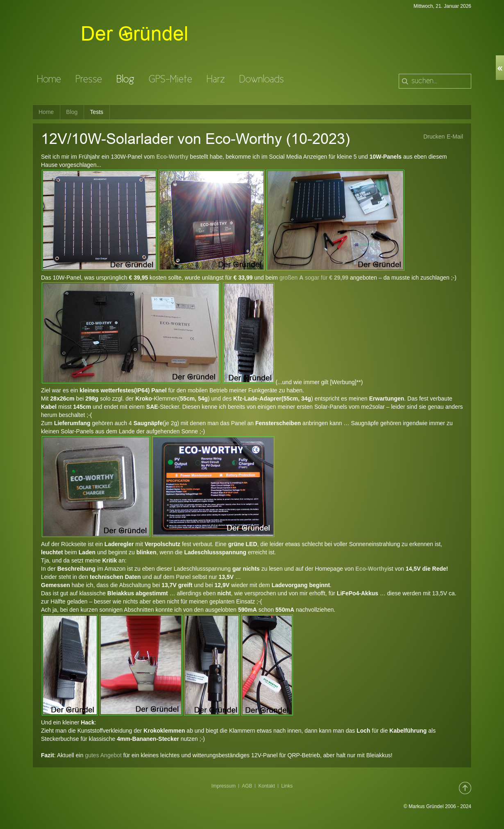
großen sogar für (315, 278)
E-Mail (455, 137)
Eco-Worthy (172, 157)
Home (46, 112)
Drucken (434, 137)
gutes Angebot (104, 755)
